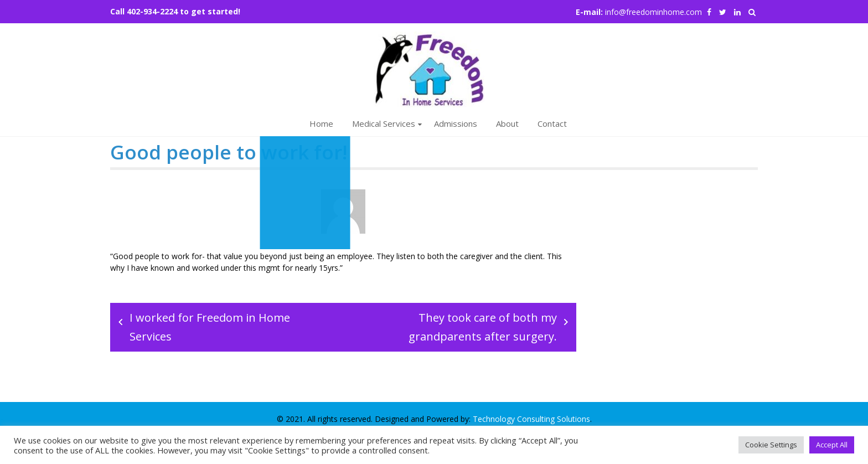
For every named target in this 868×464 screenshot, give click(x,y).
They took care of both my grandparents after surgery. (483, 327)
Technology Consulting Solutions (531, 419)
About (507, 123)
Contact (552, 123)
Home (321, 123)
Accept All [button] (832, 445)
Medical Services (384, 123)
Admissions (456, 123)
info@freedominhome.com (653, 12)
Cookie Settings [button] (771, 445)
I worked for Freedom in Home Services (210, 327)
